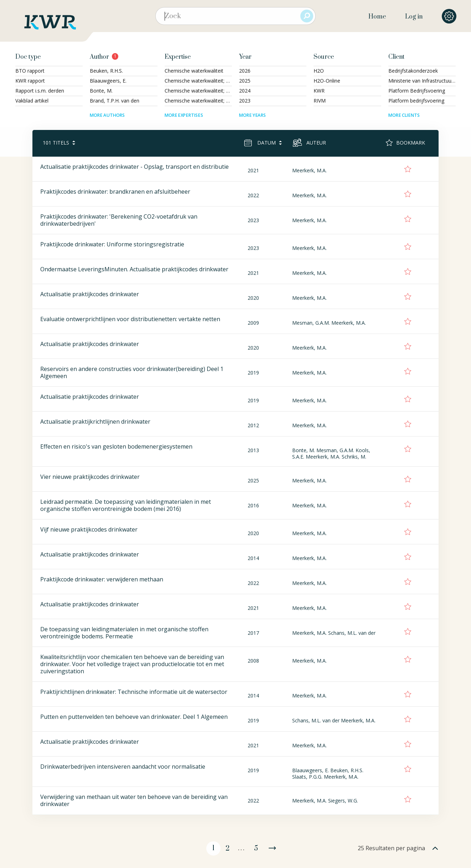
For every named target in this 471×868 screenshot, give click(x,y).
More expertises (184, 115)
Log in (414, 17)
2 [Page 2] (227, 849)
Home (377, 17)
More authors (107, 115)
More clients (404, 115)
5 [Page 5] (256, 849)
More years (253, 115)
